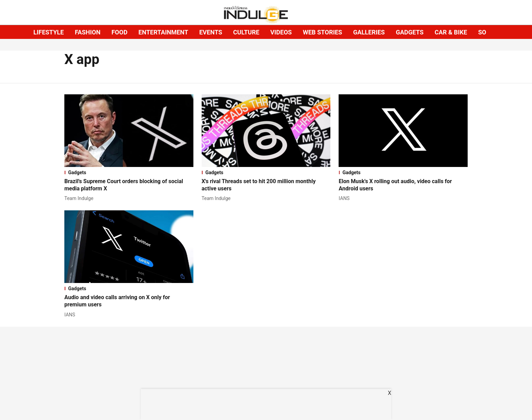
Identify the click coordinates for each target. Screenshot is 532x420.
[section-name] (129, 172)
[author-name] (80, 198)
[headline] (129, 185)
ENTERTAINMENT (163, 32)
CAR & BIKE (451, 32)
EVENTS (211, 32)
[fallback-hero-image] (129, 131)
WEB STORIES (322, 32)
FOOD (119, 32)
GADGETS (410, 32)
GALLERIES (369, 32)
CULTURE (246, 32)
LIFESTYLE (49, 32)
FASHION (88, 32)
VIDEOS (281, 32)
